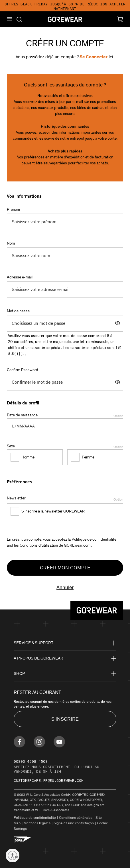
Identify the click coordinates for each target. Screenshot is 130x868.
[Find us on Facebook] (19, 742)
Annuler (65, 587)
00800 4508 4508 (31, 761)
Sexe (65, 446)
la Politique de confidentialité (92, 539)
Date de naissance (65, 416)
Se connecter (93, 57)
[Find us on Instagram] (39, 742)
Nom (11, 243)
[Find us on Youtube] (59, 742)
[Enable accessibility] (13, 855)
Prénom (13, 209)
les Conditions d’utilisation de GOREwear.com (53, 545)
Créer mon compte (65, 568)
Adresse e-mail (20, 277)
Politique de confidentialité (35, 818)
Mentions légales (37, 823)
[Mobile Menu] (9, 19)
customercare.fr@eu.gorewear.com (49, 781)
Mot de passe (18, 311)
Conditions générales (76, 818)
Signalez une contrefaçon (74, 823)
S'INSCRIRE (65, 719)
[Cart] (120, 19)
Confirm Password (23, 370)
